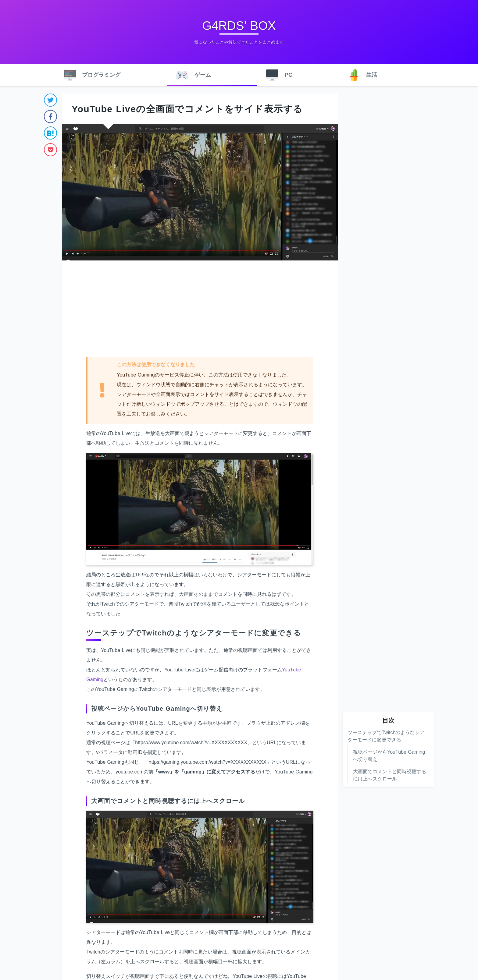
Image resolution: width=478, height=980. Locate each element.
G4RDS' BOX (239, 26)
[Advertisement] (200, 309)
